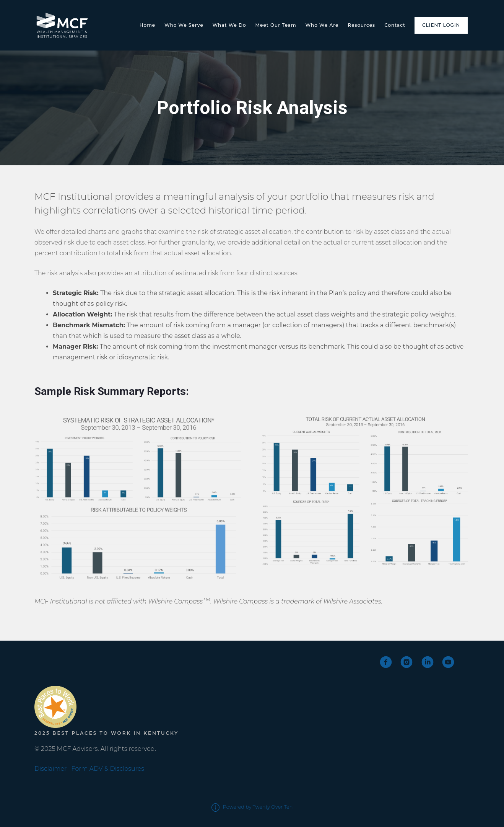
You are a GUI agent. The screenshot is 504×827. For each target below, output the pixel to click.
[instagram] (406, 662)
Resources (361, 25)
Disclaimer (50, 769)
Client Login (441, 25)
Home (147, 25)
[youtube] (448, 662)
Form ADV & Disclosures (108, 769)
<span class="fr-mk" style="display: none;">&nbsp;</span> (63, 669)
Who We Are (322, 25)
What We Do (229, 25)
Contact (395, 25)
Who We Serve (184, 25)
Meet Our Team (276, 25)
